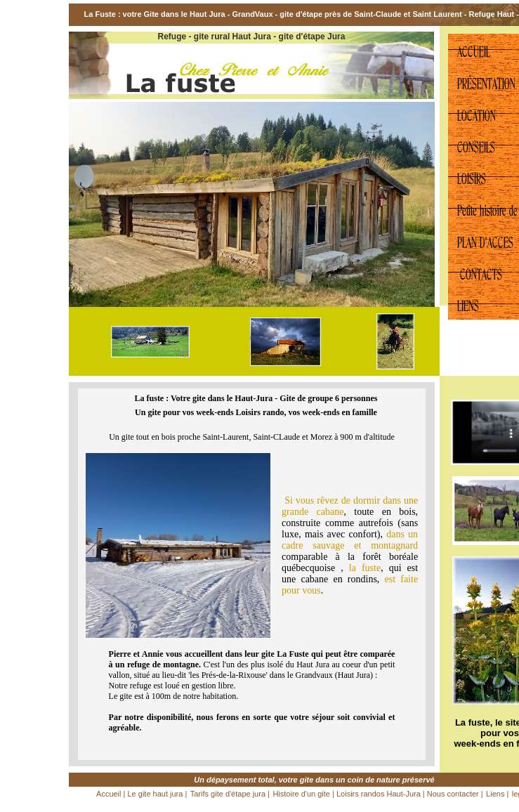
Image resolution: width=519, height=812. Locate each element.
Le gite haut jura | (157, 794)
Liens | (497, 794)
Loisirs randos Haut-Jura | (381, 794)
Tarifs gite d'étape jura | (230, 794)
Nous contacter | (454, 794)
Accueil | (112, 794)
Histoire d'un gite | (304, 794)
